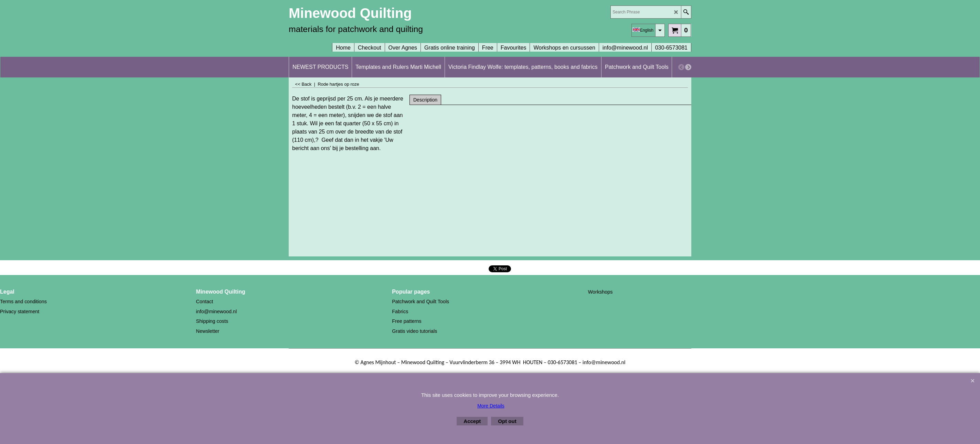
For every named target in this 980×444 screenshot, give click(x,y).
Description (425, 100)
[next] (688, 67)
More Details (491, 406)
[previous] (681, 67)
